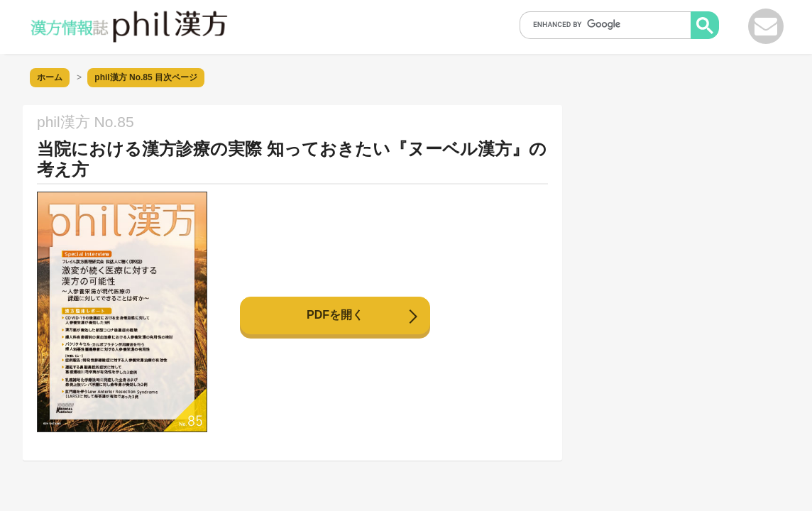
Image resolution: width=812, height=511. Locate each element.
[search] (610, 24)
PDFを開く (335, 315)
